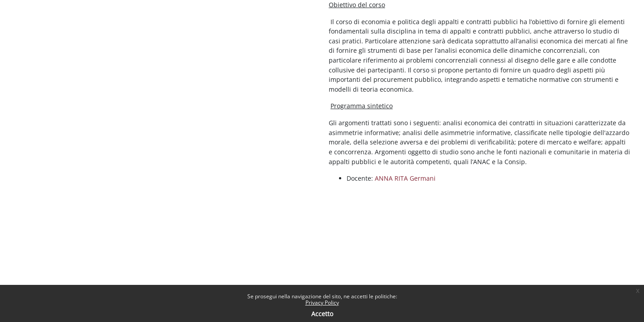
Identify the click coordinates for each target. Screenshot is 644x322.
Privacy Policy (322, 303)
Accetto (322, 314)
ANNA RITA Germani (405, 178)
